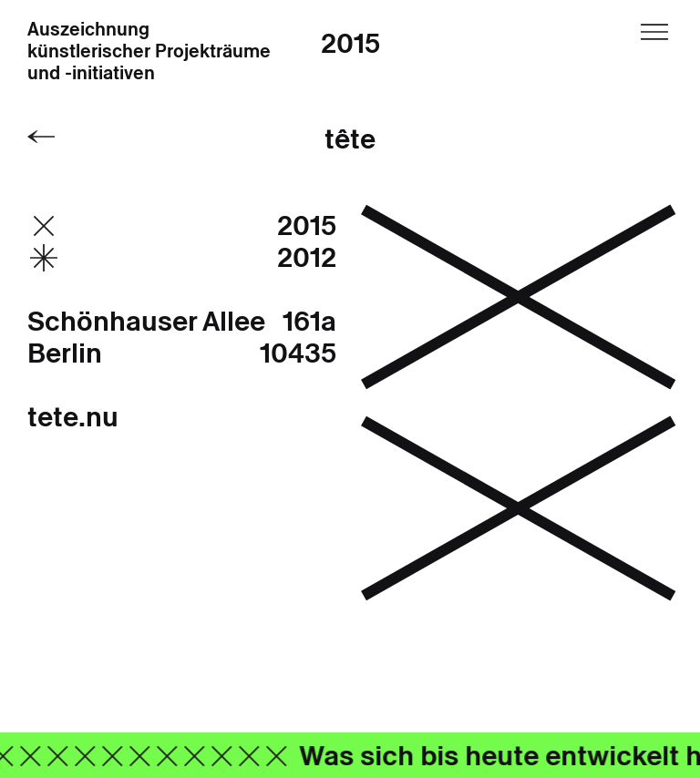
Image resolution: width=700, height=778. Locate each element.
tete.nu (73, 417)
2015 (350, 43)
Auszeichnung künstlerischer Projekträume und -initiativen (149, 52)
